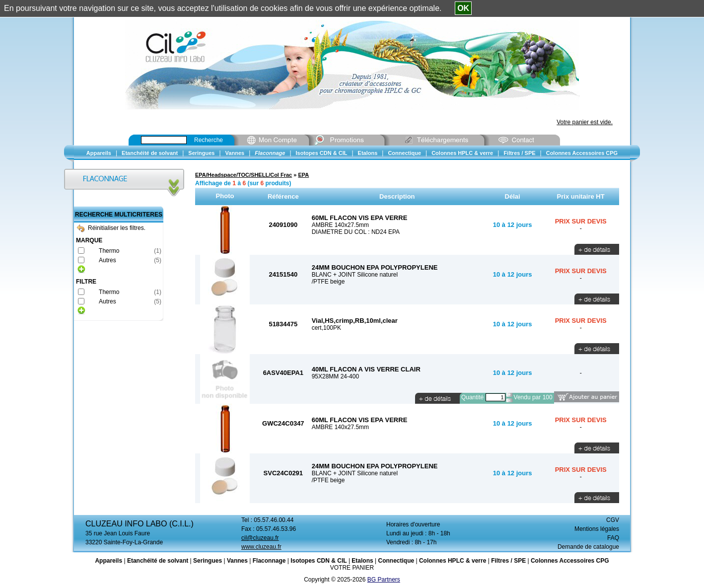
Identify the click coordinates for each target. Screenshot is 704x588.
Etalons (362, 561)
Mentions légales (597, 529)
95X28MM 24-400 (335, 376)
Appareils (108, 561)
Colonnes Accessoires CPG (570, 561)
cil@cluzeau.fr (260, 538)
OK (463, 8)
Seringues (208, 561)
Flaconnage (269, 561)
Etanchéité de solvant (158, 561)
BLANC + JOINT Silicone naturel (355, 275)
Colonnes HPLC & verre (453, 561)
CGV (613, 520)
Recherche (209, 140)
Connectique (396, 561)
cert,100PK (326, 328)
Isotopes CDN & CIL (318, 561)
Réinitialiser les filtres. (111, 228)
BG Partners (384, 580)
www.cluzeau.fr (261, 547)
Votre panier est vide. (585, 122)
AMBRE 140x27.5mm (340, 225)
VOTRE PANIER (352, 568)
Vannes (237, 561)
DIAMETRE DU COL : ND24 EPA (356, 232)
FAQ (613, 538)
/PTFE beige (328, 282)
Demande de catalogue (588, 547)
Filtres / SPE (508, 561)
